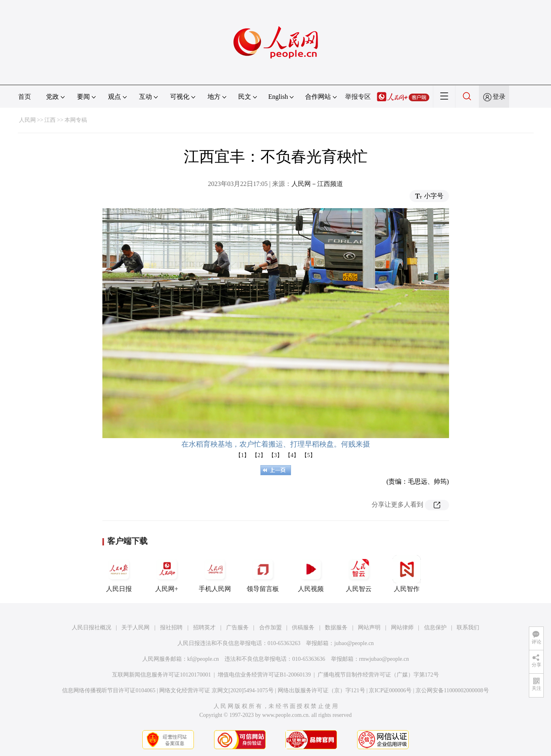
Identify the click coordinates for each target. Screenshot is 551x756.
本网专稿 (76, 120)
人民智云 (359, 574)
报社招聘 (171, 628)
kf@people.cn (203, 659)
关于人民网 (135, 628)
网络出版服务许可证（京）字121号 (321, 690)
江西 (50, 120)
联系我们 (468, 628)
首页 (25, 97)
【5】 (309, 455)
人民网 (27, 120)
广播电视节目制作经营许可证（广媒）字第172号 (378, 675)
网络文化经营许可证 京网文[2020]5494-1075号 (216, 690)
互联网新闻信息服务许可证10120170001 (161, 675)
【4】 (292, 455)
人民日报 (119, 574)
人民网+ (167, 574)
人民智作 (407, 574)
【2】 (259, 455)
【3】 (275, 455)
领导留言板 (263, 574)
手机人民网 (215, 574)
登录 (499, 97)
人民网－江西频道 (317, 184)
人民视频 (311, 574)
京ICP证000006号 (390, 690)
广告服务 (237, 628)
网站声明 (369, 628)
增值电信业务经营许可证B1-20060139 (264, 675)
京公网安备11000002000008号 (452, 690)
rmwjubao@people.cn (384, 659)
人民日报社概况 (91, 628)
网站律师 (402, 628)
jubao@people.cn (354, 643)
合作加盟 (270, 628)
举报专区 (358, 97)
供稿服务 (303, 628)
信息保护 (435, 628)
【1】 (242, 455)
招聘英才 (204, 628)
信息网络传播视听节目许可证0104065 (109, 690)
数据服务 (336, 628)
